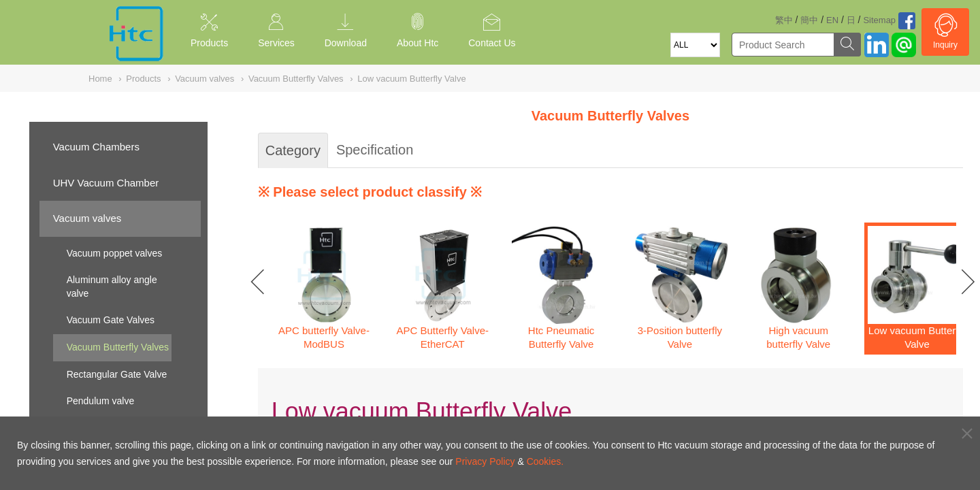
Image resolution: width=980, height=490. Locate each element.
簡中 (809, 20)
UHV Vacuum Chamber (106, 183)
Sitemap (879, 20)
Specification (375, 150)
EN (832, 20)
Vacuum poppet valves (115, 253)
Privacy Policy (485, 461)
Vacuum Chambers (96, 147)
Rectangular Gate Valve (117, 374)
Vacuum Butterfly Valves (118, 347)
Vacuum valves (87, 218)
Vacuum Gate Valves (111, 320)
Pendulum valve (101, 401)
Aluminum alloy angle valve (112, 287)
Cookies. (545, 461)
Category (293, 150)
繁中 (784, 20)
